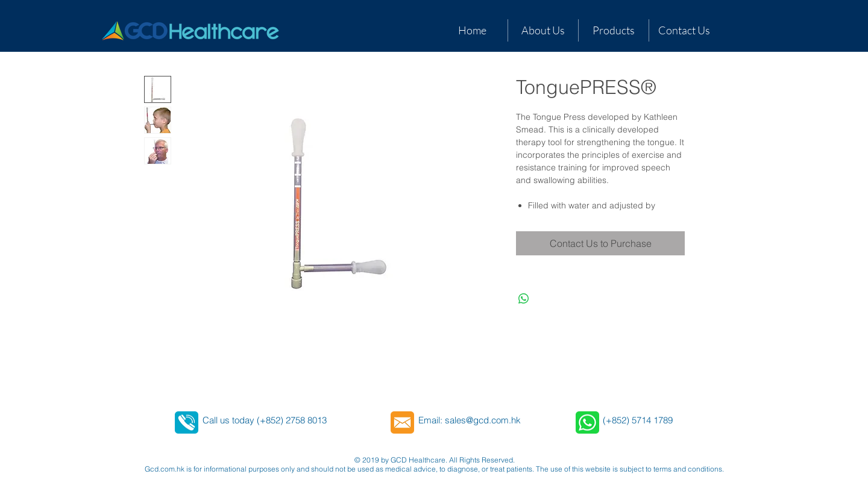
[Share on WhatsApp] (524, 299)
